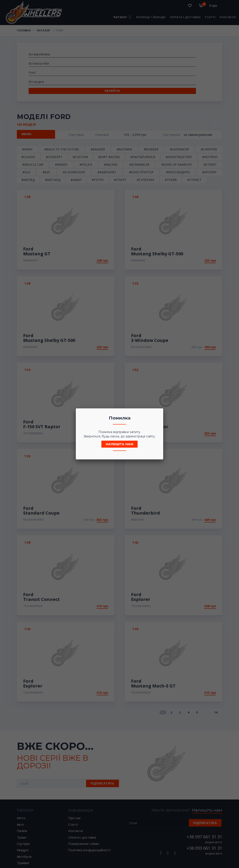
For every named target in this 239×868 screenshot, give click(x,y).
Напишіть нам (119, 444)
